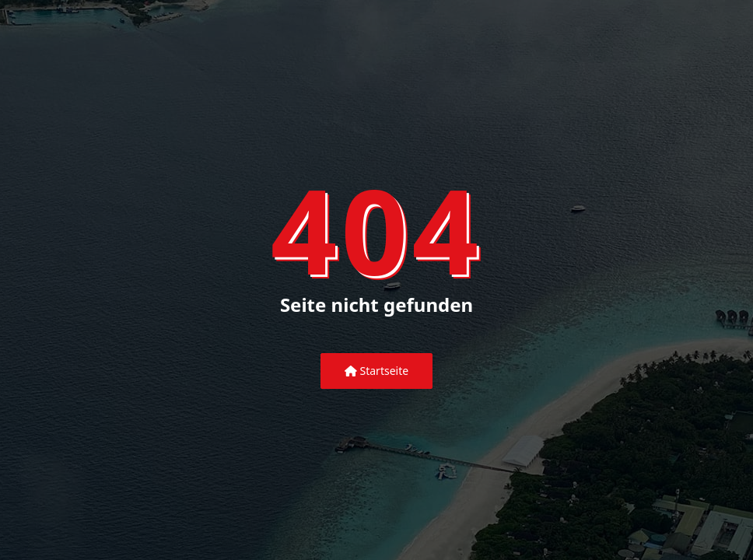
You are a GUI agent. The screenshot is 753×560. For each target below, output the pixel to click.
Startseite (376, 371)
